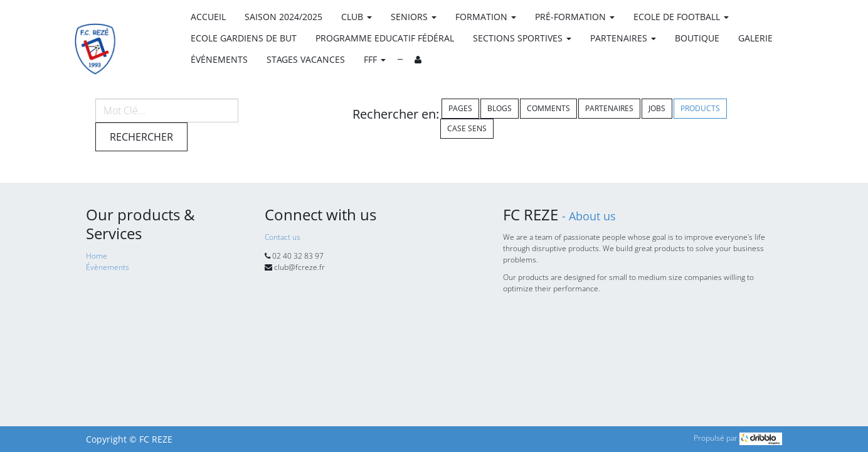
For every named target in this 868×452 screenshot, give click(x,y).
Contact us (283, 237)
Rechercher (141, 137)
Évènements (108, 267)
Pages (460, 108)
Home (97, 256)
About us (592, 216)
